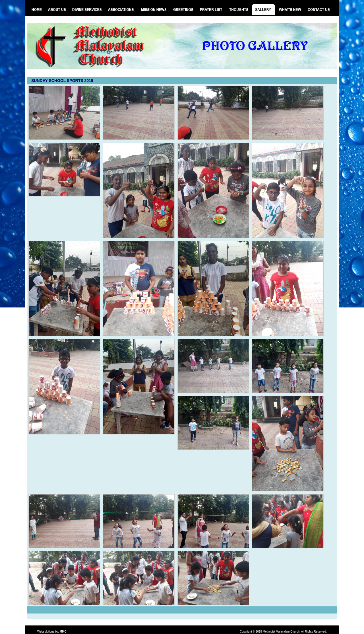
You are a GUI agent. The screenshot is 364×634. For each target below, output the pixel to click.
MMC (63, 632)
